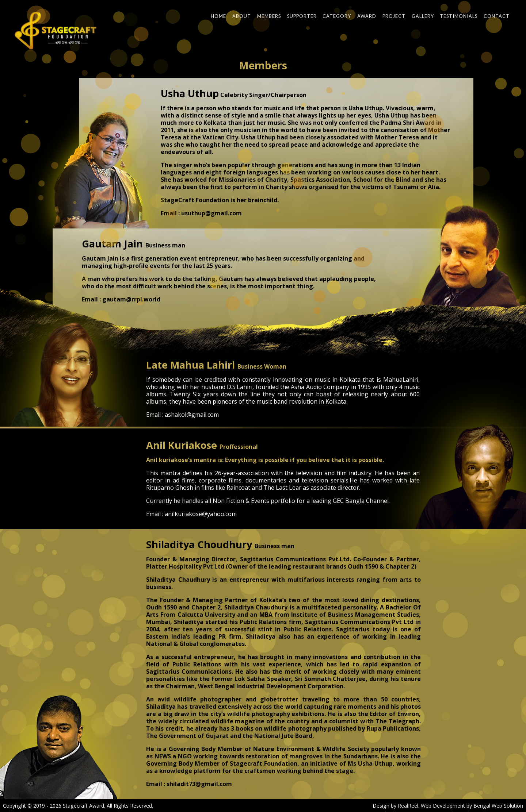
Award (367, 16)
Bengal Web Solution (498, 806)
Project (394, 16)
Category (337, 16)
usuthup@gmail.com (211, 213)
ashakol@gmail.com (192, 415)
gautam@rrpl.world (131, 299)
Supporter (302, 16)
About (242, 16)
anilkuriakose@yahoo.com (201, 514)
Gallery (423, 16)
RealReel (408, 806)
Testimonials (459, 16)
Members (269, 16)
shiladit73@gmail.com (199, 784)
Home (218, 16)
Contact (497, 16)
